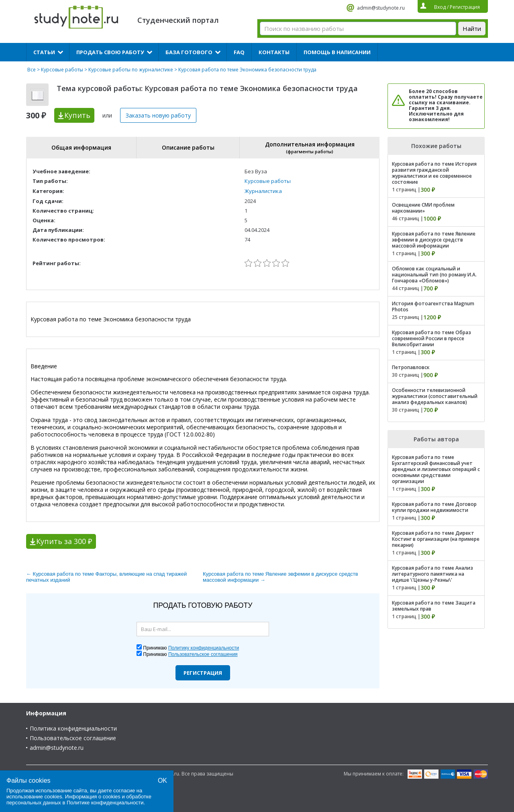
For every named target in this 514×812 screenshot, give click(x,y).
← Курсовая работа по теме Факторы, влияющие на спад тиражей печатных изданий (106, 577)
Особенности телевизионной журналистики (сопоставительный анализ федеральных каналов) (435, 396)
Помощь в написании (337, 52)
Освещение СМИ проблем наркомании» (423, 208)
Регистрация (203, 673)
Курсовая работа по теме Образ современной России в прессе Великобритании (431, 338)
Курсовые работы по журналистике (131, 70)
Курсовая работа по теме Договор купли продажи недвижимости (434, 507)
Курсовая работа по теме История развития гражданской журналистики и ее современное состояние (434, 173)
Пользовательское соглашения (203, 654)
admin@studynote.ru (381, 8)
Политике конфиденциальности (105, 803)
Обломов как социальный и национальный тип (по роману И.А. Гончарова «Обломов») (434, 275)
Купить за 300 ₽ (64, 541)
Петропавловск (411, 367)
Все (32, 70)
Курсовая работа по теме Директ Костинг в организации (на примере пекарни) (436, 539)
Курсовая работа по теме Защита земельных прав (434, 606)
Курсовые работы (62, 70)
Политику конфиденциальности (204, 648)
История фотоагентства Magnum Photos (433, 307)
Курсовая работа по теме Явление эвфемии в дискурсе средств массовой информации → (280, 577)
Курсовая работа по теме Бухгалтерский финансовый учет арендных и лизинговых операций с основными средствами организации (436, 469)
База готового (189, 52)
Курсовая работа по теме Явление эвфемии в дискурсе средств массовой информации (434, 240)
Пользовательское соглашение (73, 738)
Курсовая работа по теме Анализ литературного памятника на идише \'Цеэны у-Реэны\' (432, 574)
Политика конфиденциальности (73, 728)
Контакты (274, 52)
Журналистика (263, 191)
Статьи (44, 52)
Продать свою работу (110, 52)
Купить (77, 115)
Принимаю (191, 648)
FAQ (239, 52)
